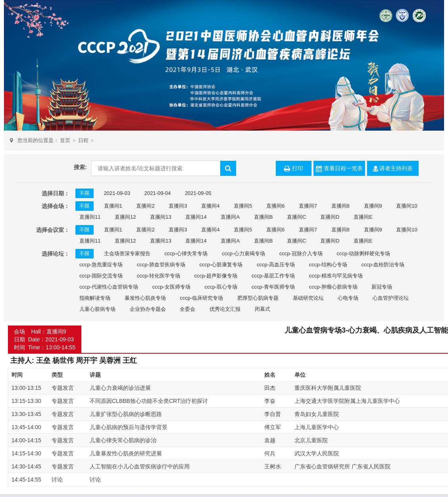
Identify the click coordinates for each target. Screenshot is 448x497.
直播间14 (196, 217)
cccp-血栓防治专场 (383, 265)
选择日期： (56, 193)
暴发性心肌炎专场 (145, 298)
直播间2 (145, 206)
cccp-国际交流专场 (101, 276)
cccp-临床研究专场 (201, 298)
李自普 (273, 414)
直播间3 (178, 206)
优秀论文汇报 (225, 309)
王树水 (273, 466)
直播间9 (373, 206)
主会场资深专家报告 (127, 253)
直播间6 (275, 206)
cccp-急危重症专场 (101, 265)
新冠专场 (382, 287)
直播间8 (340, 206)
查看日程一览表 (339, 169)
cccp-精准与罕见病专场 (336, 276)
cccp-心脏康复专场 (221, 265)
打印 (294, 169)
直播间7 (308, 206)
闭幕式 (262, 309)
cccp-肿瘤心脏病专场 (333, 287)
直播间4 (210, 206)
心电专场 (348, 298)
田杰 (270, 388)
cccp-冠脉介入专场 (301, 253)
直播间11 (90, 217)
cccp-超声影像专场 (216, 276)
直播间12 (125, 217)
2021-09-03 (117, 193)
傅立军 (273, 427)
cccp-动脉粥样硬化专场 (363, 253)
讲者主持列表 (393, 169)
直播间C (296, 217)
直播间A (230, 217)
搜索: (80, 167)
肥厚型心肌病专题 (258, 298)
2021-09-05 (198, 193)
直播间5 (243, 206)
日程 (83, 140)
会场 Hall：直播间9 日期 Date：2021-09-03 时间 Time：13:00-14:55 (45, 339)
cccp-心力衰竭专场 (243, 253)
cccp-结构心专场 (328, 265)
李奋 (270, 401)
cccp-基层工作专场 (273, 276)
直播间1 (113, 206)
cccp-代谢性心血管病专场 (109, 287)
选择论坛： (56, 254)
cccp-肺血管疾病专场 (161, 265)
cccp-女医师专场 (171, 287)
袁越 (270, 440)
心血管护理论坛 (391, 298)
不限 (85, 193)
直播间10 (407, 206)
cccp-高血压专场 (276, 265)
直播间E (363, 217)
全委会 (187, 309)
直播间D (330, 217)
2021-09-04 (158, 193)
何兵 (270, 453)
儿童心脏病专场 (97, 309)
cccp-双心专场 (221, 287)
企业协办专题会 (148, 309)
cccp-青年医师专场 (273, 287)
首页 (65, 140)
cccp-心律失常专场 (186, 253)
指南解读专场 (95, 298)
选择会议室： (53, 230)
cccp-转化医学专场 (159, 276)
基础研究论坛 (308, 298)
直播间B (263, 217)
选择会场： (56, 206)
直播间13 (161, 217)
